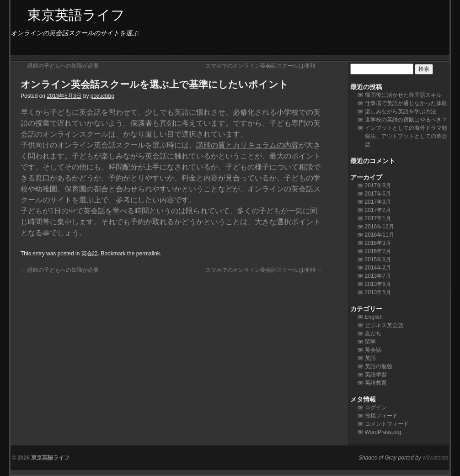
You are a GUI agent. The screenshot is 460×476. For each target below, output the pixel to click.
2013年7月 (378, 276)
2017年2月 (378, 210)
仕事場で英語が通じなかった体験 (406, 103)
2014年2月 (378, 268)
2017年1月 (378, 218)
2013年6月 (378, 284)
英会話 (90, 254)
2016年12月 (380, 227)
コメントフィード (387, 424)
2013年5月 (378, 292)
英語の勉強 (379, 366)
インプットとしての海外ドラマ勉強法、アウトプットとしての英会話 (406, 136)
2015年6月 (378, 259)
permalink (148, 254)
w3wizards (435, 458)
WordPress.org (383, 432)
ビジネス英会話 (384, 325)
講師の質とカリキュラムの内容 (247, 145)
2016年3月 (378, 243)
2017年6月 (378, 194)
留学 (370, 342)
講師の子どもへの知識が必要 (60, 66)
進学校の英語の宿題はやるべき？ (406, 120)
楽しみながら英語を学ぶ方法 (401, 111)
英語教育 (376, 383)
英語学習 (376, 375)
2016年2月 (378, 251)
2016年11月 (380, 235)
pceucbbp (102, 96)
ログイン (376, 407)
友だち (373, 333)
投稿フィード (381, 416)
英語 (370, 358)
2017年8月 (378, 185)
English (374, 317)
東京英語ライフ (50, 458)
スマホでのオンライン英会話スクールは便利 (264, 66)
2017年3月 (378, 202)
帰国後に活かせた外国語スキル (403, 95)
